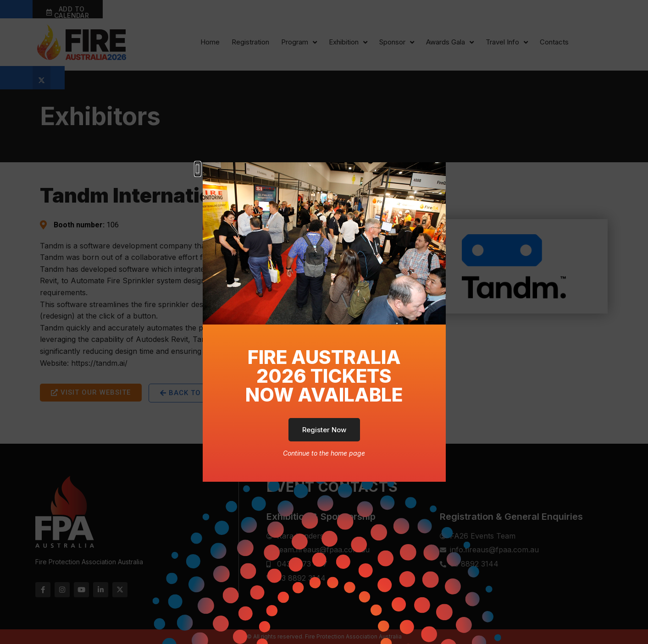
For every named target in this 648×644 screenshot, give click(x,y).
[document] (324, 322)
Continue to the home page (324, 453)
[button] (198, 169)
